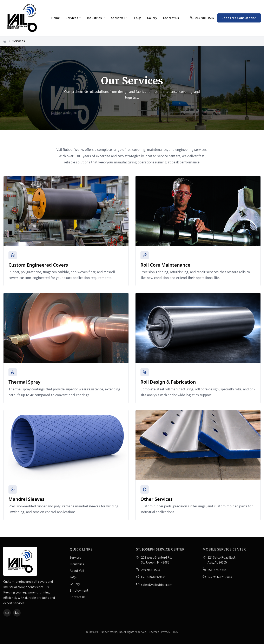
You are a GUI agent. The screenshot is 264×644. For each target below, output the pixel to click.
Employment (79, 591)
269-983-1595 (202, 18)
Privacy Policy (170, 632)
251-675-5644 (217, 570)
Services (73, 18)
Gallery (152, 18)
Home (56, 18)
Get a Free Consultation (239, 18)
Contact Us (171, 18)
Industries (96, 18)
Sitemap (154, 632)
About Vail (120, 18)
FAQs (138, 18)
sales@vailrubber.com (157, 585)
